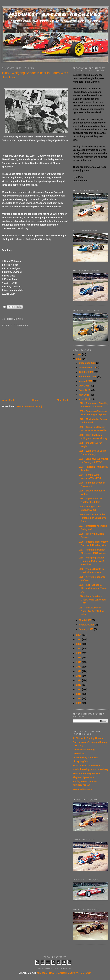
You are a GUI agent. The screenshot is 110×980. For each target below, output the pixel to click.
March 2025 (85, 620)
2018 (79, 662)
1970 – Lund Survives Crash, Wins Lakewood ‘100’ (92, 600)
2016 (79, 671)
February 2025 (87, 625)
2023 (79, 639)
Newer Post (8, 400)
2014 (79, 680)
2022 (79, 644)
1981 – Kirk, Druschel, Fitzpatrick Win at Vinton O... (93, 588)
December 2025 (88, 363)
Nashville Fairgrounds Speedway (91, 769)
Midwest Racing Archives (55, 14)
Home (35, 400)
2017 (79, 667)
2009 (79, 703)
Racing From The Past (85, 781)
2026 (79, 354)
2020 (79, 653)
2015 (79, 676)
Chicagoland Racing (84, 750)
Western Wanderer (83, 789)
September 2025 (88, 377)
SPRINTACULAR (82, 785)
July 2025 (84, 386)
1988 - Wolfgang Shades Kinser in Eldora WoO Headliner (91, 561)
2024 (79, 635)
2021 (79, 649)
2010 (79, 698)
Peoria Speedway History (86, 773)
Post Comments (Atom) (29, 406)
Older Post (62, 400)
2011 (79, 694)
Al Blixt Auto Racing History (88, 738)
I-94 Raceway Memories (85, 758)
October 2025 (86, 372)
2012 (79, 689)
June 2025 (85, 390)
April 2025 (85, 399)
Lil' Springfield (81, 761)
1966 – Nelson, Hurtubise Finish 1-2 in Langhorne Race (92, 518)
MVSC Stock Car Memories (87, 766)
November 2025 (88, 367)
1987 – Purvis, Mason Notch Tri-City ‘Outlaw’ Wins (92, 611)
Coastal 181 (79, 753)
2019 (79, 658)
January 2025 (86, 629)
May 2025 (84, 395)
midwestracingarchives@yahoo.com (64, 973)
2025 (79, 359)
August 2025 (86, 381)
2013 (79, 685)
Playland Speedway (83, 777)
